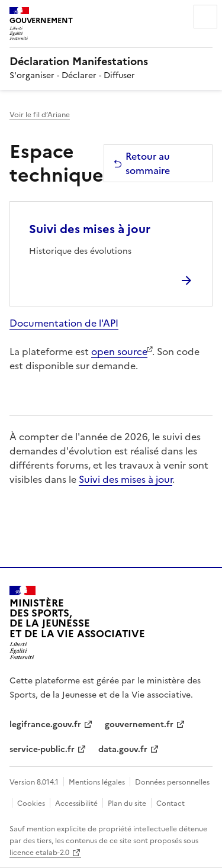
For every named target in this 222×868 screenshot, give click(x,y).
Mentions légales (97, 782)
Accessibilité (76, 804)
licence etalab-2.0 (39, 853)
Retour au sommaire (141, 163)
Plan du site (127, 804)
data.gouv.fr (123, 749)
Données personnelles (172, 782)
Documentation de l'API (64, 323)
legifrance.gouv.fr (45, 725)
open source (119, 351)
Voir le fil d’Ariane (40, 115)
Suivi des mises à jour (90, 229)
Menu (205, 17)
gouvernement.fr (139, 725)
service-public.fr (42, 749)
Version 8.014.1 (34, 782)
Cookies (31, 804)
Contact (170, 804)
